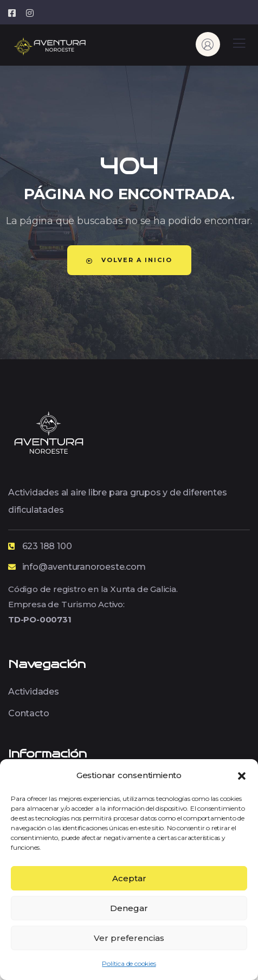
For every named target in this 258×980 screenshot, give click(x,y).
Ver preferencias (129, 938)
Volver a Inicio (129, 260)
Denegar (129, 908)
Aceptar (129, 878)
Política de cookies (129, 963)
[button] (242, 775)
